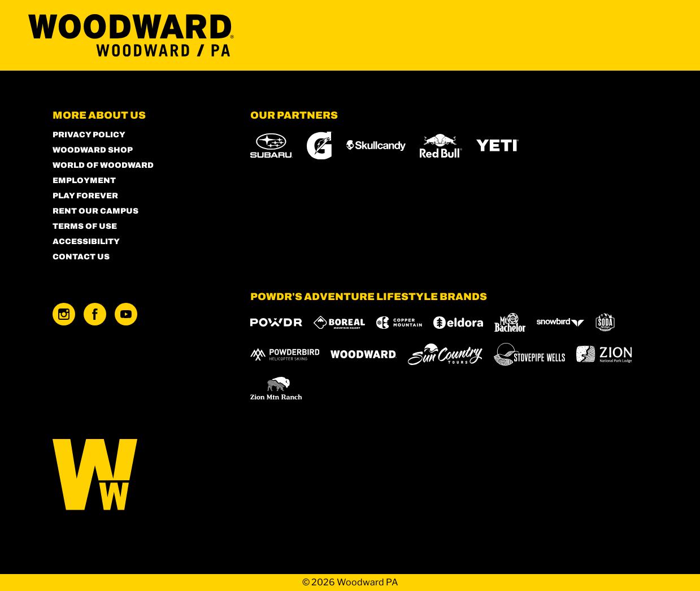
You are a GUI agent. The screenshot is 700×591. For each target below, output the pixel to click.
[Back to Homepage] (137, 475)
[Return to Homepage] (131, 35)
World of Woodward (103, 165)
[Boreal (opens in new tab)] (339, 322)
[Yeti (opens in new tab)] (497, 145)
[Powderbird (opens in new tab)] (285, 354)
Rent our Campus (95, 211)
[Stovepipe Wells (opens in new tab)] (529, 354)
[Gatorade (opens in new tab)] (319, 145)
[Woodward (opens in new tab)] (364, 354)
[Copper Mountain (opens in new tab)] (399, 323)
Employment (84, 181)
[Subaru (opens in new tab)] (271, 145)
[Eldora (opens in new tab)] (458, 323)
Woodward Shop (93, 150)
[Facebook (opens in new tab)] (95, 314)
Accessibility (86, 242)
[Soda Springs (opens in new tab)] (605, 322)
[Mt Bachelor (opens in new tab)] (510, 322)
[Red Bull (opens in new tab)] (441, 146)
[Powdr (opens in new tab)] (276, 322)
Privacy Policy (89, 135)
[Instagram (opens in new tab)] (64, 314)
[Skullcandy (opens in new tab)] (376, 145)
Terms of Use (85, 226)
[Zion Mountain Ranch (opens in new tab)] (276, 388)
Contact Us (81, 257)
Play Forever (85, 196)
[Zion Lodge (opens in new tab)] (604, 354)
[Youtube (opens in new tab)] (126, 314)
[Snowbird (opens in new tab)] (560, 322)
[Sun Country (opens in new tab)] (445, 354)
